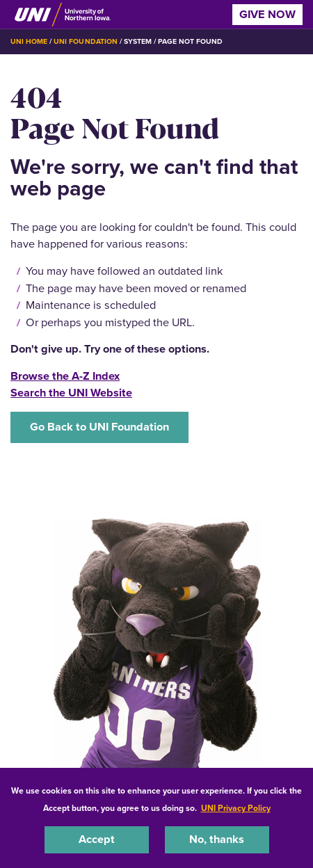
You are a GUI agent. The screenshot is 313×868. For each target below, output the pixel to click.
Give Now (267, 14)
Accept (97, 839)
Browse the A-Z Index (65, 376)
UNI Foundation (85, 41)
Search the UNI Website (71, 393)
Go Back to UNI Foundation (99, 427)
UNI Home (29, 41)
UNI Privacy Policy (236, 808)
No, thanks (217, 839)
